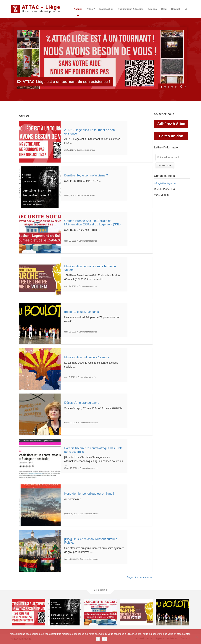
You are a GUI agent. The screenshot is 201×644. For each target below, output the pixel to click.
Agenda (152, 9)
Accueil (78, 9)
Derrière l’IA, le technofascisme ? (86, 175)
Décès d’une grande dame (82, 403)
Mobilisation (106, 9)
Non (104, 639)
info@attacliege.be (165, 183)
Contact (176, 9)
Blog (164, 9)
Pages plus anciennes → (140, 577)
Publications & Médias (131, 9)
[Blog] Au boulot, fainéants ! (82, 312)
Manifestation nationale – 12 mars (87, 357)
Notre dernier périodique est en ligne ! (89, 494)
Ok (98, 639)
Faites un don (171, 136)
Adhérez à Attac (171, 124)
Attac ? (91, 9)
